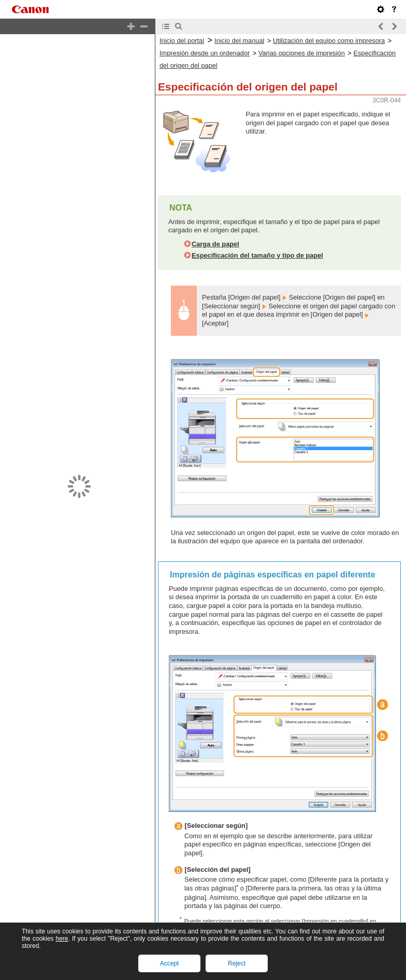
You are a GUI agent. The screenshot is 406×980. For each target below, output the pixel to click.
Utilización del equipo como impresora (329, 41)
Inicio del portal (182, 41)
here (62, 939)
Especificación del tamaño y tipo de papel (257, 255)
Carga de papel (215, 244)
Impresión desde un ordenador (205, 53)
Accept (170, 963)
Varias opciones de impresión (302, 53)
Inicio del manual (239, 41)
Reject (237, 963)
